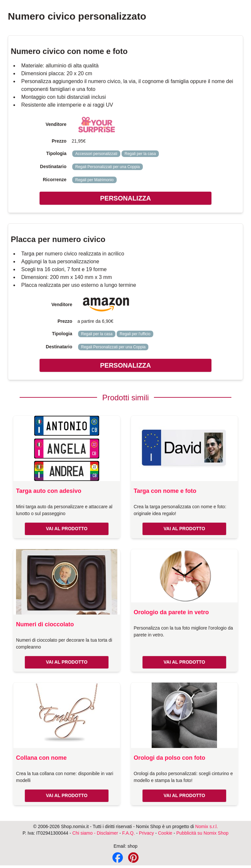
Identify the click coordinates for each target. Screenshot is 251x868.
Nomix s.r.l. (206, 826)
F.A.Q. (129, 833)
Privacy (146, 833)
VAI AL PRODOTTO (67, 529)
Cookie (165, 833)
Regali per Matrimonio (94, 180)
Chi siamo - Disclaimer (95, 833)
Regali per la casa (140, 154)
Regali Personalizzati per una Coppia (107, 167)
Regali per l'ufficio (135, 334)
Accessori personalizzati (96, 154)
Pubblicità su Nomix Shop (203, 833)
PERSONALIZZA (125, 198)
